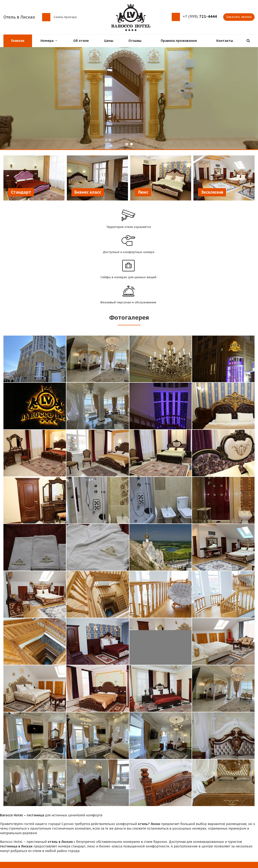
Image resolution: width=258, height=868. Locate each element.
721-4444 (200, 17)
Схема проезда (65, 17)
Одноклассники (251, 837)
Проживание (78, 829)
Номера (49, 41)
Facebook (225, 837)
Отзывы (135, 41)
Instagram (242, 837)
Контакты (225, 41)
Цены (109, 41)
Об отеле (81, 41)
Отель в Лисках (19, 17)
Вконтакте (234, 837)
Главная (18, 41)
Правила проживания (179, 41)
